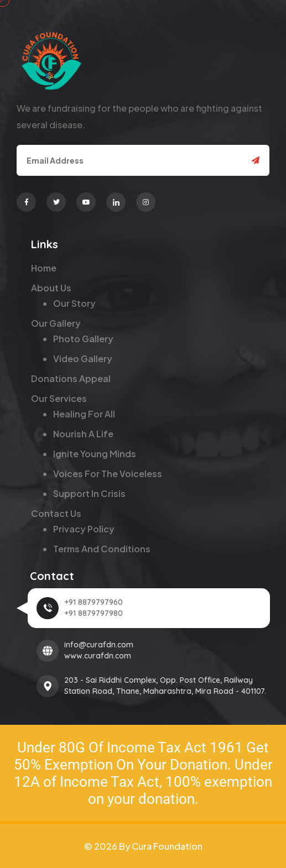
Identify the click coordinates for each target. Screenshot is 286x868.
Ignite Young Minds (95, 454)
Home (44, 268)
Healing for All (84, 414)
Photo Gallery (83, 339)
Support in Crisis (89, 493)
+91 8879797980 (93, 613)
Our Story (74, 303)
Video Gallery (83, 359)
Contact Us (56, 513)
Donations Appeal (71, 378)
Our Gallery (56, 323)
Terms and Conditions (102, 549)
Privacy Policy (84, 529)
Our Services (59, 398)
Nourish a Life (83, 434)
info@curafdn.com (99, 645)
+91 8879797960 (93, 602)
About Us (51, 288)
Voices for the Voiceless (108, 474)
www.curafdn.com (98, 656)
